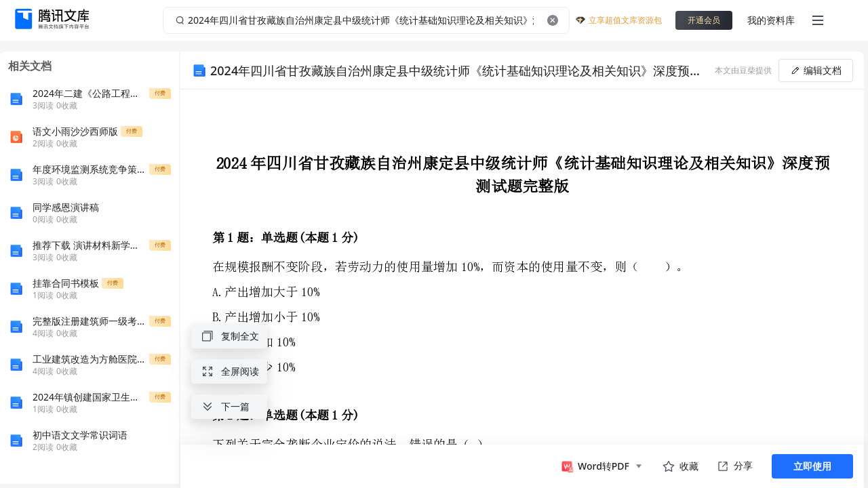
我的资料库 (771, 20)
